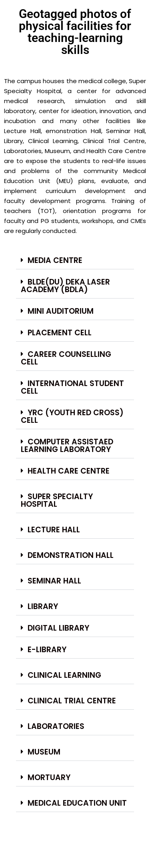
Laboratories (56, 726)
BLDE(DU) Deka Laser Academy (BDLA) (65, 286)
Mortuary (49, 777)
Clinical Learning (64, 675)
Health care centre (69, 471)
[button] (75, 261)
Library (43, 606)
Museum (44, 752)
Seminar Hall (54, 581)
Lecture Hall (54, 530)
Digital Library (58, 628)
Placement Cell (60, 333)
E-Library (47, 650)
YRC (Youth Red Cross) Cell (72, 416)
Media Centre (55, 260)
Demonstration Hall (71, 555)
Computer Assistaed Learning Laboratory (67, 446)
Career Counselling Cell (66, 358)
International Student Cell (72, 387)
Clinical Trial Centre (72, 701)
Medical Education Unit (77, 803)
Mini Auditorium (61, 311)
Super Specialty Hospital (57, 500)
